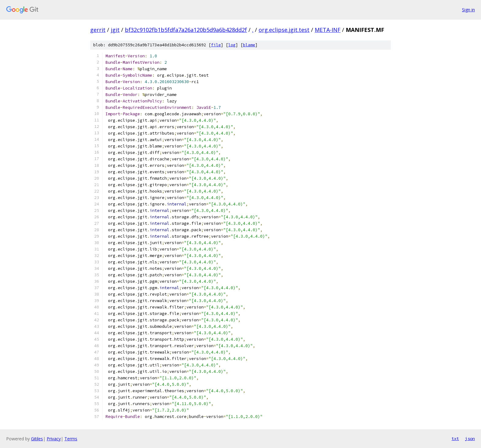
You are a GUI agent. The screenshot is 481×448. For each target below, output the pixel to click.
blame (249, 45)
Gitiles (37, 439)
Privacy (54, 439)
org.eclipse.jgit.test (284, 30)
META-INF (328, 30)
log (232, 45)
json (470, 438)
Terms (71, 439)
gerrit (98, 30)
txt (455, 438)
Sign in (468, 10)
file (216, 45)
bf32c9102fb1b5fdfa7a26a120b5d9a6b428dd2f (186, 30)
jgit (115, 30)
